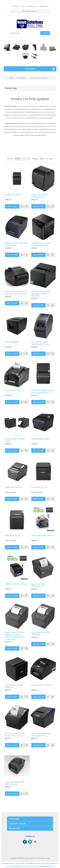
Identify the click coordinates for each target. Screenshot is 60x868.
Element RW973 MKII (40, 439)
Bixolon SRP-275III (13, 390)
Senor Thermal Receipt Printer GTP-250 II (41, 735)
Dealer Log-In (33, 6)
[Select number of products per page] (42, 159)
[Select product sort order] (22, 159)
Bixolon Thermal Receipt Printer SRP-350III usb (15, 735)
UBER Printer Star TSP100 (42, 536)
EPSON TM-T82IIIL (13, 195)
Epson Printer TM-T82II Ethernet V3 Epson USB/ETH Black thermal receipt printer (15, 636)
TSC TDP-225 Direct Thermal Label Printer (40, 343)
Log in (23, 6)
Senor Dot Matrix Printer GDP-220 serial (15, 783)
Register (15, 6)
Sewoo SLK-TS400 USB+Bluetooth (39, 196)
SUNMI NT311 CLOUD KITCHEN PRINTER (41, 244)
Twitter (30, 842)
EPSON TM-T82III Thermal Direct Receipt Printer (42, 391)
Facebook (25, 842)
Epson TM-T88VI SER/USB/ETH (38, 585)
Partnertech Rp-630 (13, 487)
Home (11, 78)
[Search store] (25, 33)
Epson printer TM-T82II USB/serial (41, 634)
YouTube (35, 842)
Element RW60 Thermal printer (15, 440)
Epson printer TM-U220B (41, 685)
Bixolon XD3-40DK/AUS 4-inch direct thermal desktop (16, 293)
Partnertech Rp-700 (39, 487)
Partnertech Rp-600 (13, 536)
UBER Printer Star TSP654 (16, 584)
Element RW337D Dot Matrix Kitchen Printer (17, 244)
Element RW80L (12, 342)
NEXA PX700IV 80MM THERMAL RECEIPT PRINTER (40, 294)
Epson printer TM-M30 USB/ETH (14, 686)
